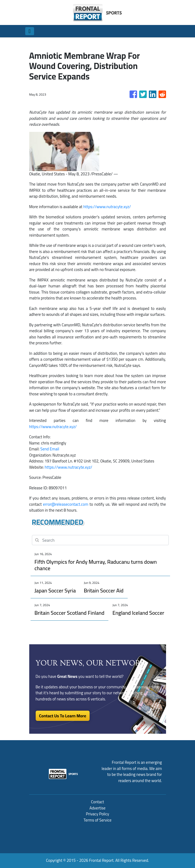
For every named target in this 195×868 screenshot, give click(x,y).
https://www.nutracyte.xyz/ (107, 207)
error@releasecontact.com (66, 504)
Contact (98, 802)
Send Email (50, 449)
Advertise (98, 808)
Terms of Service (97, 820)
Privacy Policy (97, 814)
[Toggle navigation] (30, 31)
